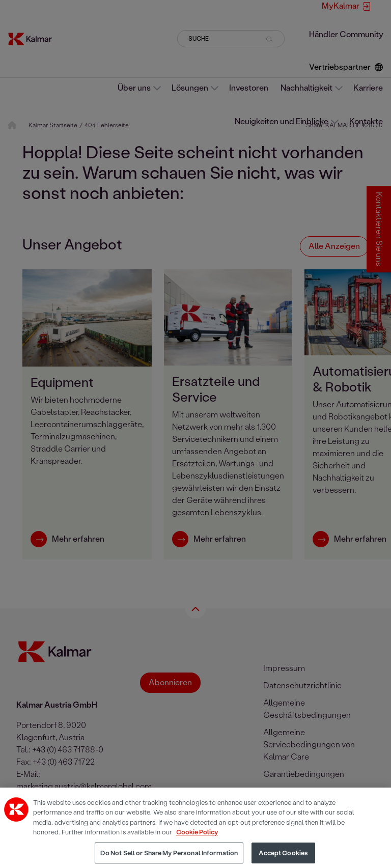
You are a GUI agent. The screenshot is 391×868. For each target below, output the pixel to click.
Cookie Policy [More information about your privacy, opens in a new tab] (197, 838)
